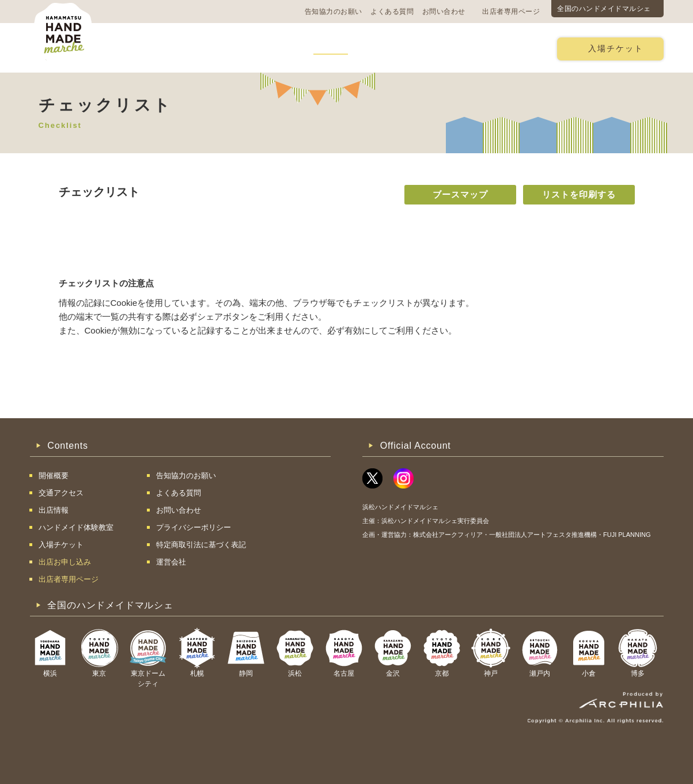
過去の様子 (271, 48)
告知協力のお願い (334, 12)
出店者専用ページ (511, 12)
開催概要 (139, 48)
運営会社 (171, 562)
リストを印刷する (579, 194)
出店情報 (331, 48)
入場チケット (616, 49)
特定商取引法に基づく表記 (201, 545)
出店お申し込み (506, 48)
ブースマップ (460, 194)
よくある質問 (392, 12)
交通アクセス (203, 48)
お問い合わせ (444, 12)
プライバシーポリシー (194, 527)
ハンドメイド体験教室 (412, 48)
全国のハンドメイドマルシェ (604, 9)
